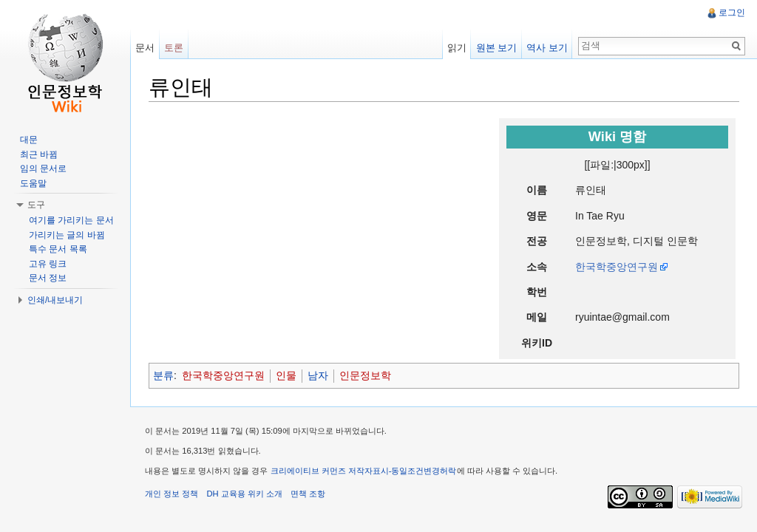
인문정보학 (365, 375)
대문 (29, 140)
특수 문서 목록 (58, 249)
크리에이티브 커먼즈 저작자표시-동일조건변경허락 (364, 471)
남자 (318, 375)
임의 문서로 (43, 168)
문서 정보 (48, 278)
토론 (174, 48)
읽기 (457, 48)
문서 (145, 48)
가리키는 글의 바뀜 (67, 235)
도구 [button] (36, 205)
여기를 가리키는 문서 (71, 220)
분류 (163, 375)
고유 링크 (48, 264)
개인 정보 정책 (172, 494)
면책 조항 (308, 494)
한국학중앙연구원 (617, 267)
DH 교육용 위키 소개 (244, 494)
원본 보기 (497, 48)
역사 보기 (547, 48)
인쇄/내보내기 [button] (55, 300)
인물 (286, 375)
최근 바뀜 (39, 154)
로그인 (732, 13)
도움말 (33, 183)
